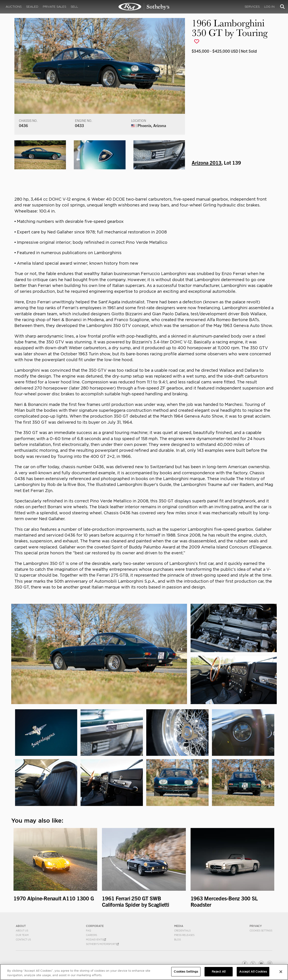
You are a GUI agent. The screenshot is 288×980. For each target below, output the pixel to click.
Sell (74, 7)
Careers (91, 935)
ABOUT (21, 926)
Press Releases (184, 935)
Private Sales (54, 7)
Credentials (182, 931)
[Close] (281, 972)
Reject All (219, 972)
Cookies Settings (261, 931)
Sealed (32, 7)
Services (252, 7)
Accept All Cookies (253, 972)
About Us (22, 931)
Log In (269, 7)
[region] (144, 972)
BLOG (178, 940)
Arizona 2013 (207, 162)
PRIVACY (256, 926)
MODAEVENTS (96, 940)
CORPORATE (95, 926)
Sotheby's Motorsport (102, 944)
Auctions (14, 7)
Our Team (22, 935)
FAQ (89, 931)
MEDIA (179, 926)
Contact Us (23, 940)
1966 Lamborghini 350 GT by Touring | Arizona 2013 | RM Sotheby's (144, 7)
